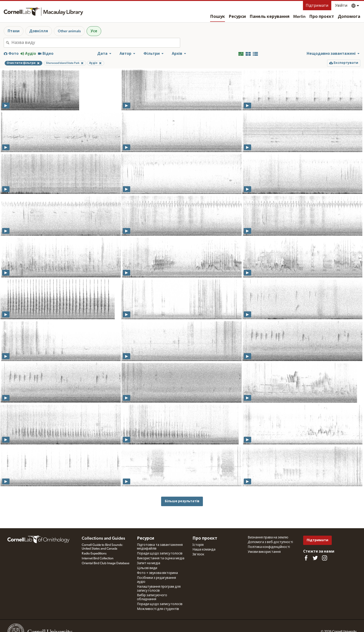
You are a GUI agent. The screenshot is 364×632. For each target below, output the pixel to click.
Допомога (349, 17)
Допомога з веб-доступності (270, 542)
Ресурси (237, 17)
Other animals (69, 31)
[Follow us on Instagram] (325, 558)
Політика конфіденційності (269, 547)
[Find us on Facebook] (306, 558)
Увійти (341, 6)
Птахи (14, 31)
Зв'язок (198, 554)
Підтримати (317, 6)
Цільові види (147, 568)
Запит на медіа (149, 563)
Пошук (218, 17)
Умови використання (264, 552)
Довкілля (39, 31)
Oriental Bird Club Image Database (106, 563)
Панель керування (270, 17)
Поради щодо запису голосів (160, 554)
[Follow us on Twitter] (315, 558)
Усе (94, 31)
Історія (198, 545)
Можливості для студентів (158, 609)
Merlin (299, 17)
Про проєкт (322, 17)
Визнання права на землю (268, 538)
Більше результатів (182, 501)
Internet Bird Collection (98, 558)
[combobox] (96, 43)
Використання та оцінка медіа (161, 558)
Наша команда (204, 550)
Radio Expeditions (94, 554)
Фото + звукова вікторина (157, 573)
